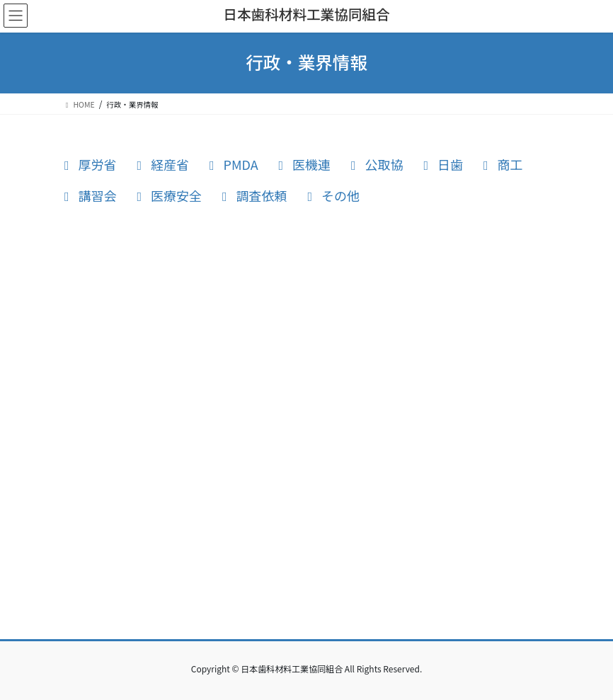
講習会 (90, 195)
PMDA (233, 164)
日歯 (443, 164)
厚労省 (90, 164)
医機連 (304, 164)
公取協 (376, 164)
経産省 (162, 164)
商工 (502, 164)
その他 (333, 195)
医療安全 (169, 195)
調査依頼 (254, 195)
